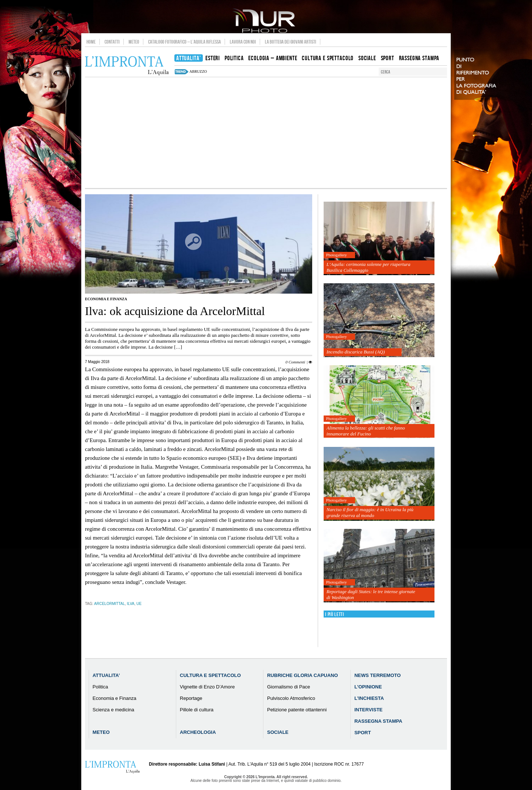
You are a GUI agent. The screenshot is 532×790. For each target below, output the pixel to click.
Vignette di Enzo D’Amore (207, 687)
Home (91, 42)
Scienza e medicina (114, 710)
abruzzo (198, 71)
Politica (100, 687)
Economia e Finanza (106, 299)
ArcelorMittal (110, 604)
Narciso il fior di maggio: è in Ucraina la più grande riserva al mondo (370, 512)
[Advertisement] (266, 133)
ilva (131, 604)
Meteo (134, 42)
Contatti (112, 42)
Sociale (278, 732)
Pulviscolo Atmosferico (291, 698)
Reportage (191, 698)
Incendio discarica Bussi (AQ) (356, 352)
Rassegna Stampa (378, 721)
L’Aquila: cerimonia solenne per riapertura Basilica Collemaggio (369, 267)
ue (139, 604)
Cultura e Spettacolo (210, 675)
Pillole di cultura (197, 710)
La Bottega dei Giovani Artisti (291, 42)
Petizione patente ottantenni (297, 710)
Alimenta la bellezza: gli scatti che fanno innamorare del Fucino (366, 431)
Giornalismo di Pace (289, 687)
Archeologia (198, 732)
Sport (363, 733)
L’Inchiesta (369, 698)
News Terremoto (377, 675)
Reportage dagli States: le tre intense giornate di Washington (371, 594)
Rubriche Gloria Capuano (303, 675)
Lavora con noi (243, 42)
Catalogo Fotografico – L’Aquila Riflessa (185, 42)
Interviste (368, 710)
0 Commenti (295, 362)
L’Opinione (368, 687)
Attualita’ (106, 675)
